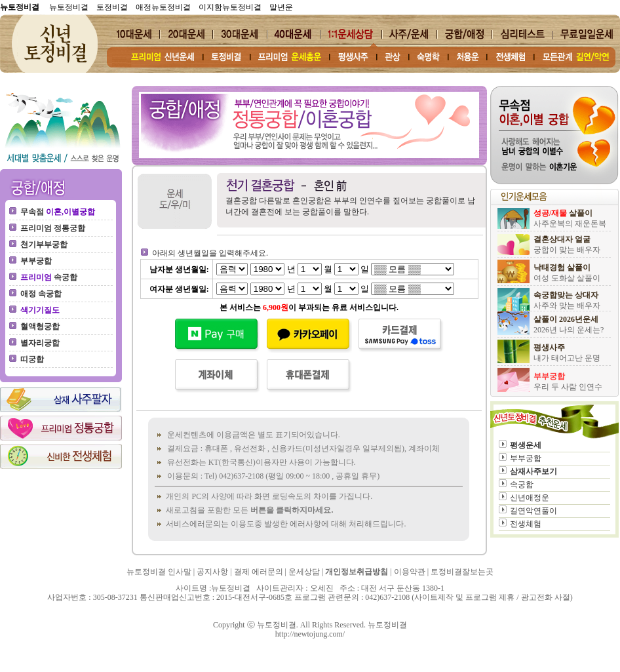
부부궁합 (36, 261)
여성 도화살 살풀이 (567, 278)
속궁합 (49, 277)
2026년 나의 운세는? (569, 330)
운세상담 (304, 572)
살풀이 (563, 213)
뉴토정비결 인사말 (159, 572)
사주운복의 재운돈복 (570, 224)
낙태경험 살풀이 (562, 267)
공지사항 (212, 572)
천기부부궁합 (44, 245)
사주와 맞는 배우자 (567, 306)
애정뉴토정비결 (163, 7)
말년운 (281, 7)
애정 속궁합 (41, 294)
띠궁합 (32, 359)
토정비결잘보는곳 (462, 572)
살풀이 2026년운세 (566, 319)
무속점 (58, 212)
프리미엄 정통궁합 (53, 228)
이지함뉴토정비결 (230, 7)
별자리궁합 (40, 343)
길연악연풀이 (533, 511)
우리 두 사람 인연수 (568, 387)
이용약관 (410, 572)
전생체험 (526, 524)
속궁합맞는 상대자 (566, 295)
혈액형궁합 (40, 326)
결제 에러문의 (259, 572)
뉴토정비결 (68, 7)
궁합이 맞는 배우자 (567, 250)
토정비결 (112, 7)
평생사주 (549, 347)
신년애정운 (530, 498)
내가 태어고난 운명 (567, 358)
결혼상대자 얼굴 (562, 239)
